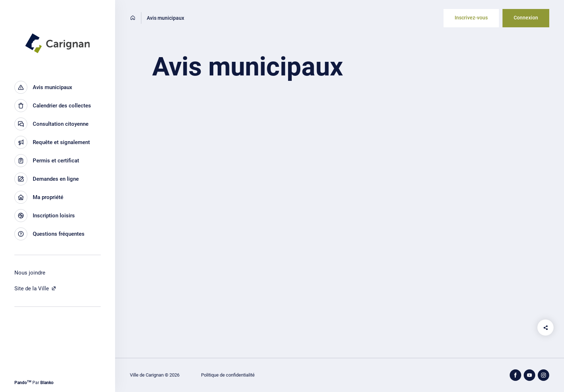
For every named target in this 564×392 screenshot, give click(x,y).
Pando (23, 383)
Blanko (47, 383)
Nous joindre (30, 273)
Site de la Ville (35, 289)
